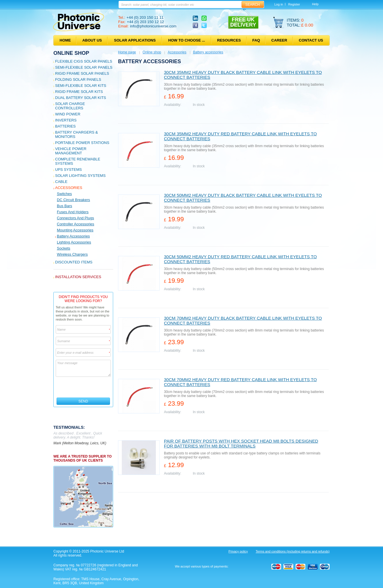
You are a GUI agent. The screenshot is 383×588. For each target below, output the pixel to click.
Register (294, 4)
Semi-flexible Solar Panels (84, 67)
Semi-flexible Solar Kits (81, 86)
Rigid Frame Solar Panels (82, 73)
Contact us (311, 40)
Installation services (78, 277)
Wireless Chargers (72, 254)
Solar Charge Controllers (70, 106)
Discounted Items (74, 262)
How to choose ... (187, 40)
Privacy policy (238, 551)
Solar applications (135, 40)
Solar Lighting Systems (80, 176)
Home (65, 40)
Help (315, 4)
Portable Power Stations (82, 143)
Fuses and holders (73, 212)
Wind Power (68, 114)
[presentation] (84, 387)
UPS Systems (68, 170)
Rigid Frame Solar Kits (79, 92)
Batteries (65, 126)
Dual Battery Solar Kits (81, 98)
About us (92, 40)
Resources (229, 40)
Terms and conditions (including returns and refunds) (293, 551)
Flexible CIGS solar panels (84, 61)
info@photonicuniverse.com (153, 26)
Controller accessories (75, 224)
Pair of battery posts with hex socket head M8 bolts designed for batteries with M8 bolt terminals (241, 443)
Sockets (63, 248)
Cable (61, 182)
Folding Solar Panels (78, 79)
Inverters (66, 120)
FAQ (256, 40)
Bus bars (65, 206)
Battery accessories (73, 236)
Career (279, 40)
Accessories (69, 188)
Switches (64, 194)
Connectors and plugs (75, 218)
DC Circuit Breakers (73, 200)
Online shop (71, 53)
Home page (127, 52)
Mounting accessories (75, 230)
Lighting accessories (74, 242)
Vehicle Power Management (71, 151)
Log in (279, 4)
